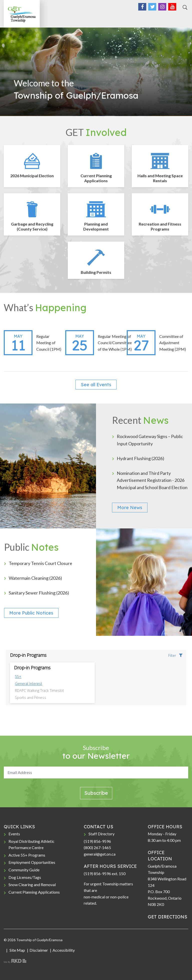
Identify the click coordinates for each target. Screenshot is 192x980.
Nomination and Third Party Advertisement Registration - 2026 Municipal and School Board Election (152, 480)
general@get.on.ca (100, 854)
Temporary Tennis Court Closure (40, 563)
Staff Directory (101, 834)
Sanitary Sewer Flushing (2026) (39, 593)
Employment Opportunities (32, 862)
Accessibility (64, 950)
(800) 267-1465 (97, 847)
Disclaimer (39, 950)
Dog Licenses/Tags (25, 877)
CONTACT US (98, 827)
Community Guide (24, 870)
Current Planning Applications (34, 892)
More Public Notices (31, 613)
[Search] (184, 8)
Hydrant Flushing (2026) (140, 458)
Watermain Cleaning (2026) (35, 578)
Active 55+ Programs (27, 855)
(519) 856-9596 (97, 841)
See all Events (96, 385)
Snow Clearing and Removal (32, 885)
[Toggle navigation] (183, 18)
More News (130, 508)
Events (14, 834)
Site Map (17, 950)
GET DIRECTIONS (167, 917)
